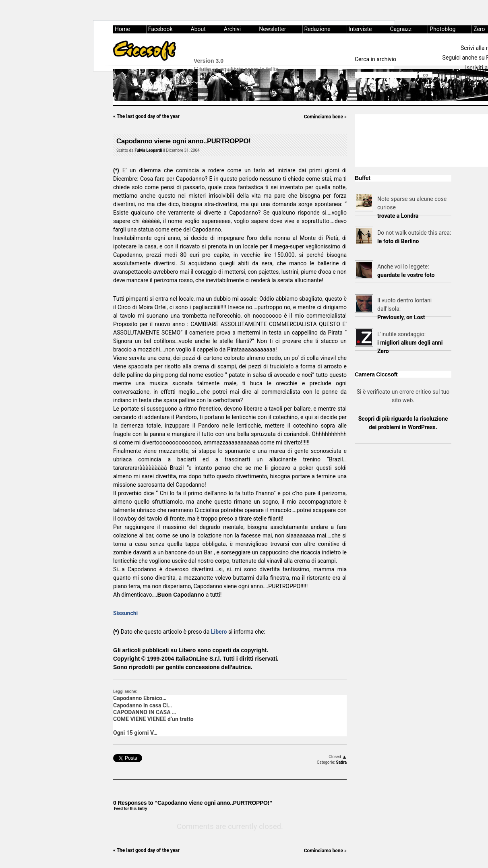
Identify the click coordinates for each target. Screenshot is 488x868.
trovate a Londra (398, 216)
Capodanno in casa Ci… (143, 705)
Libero (219, 632)
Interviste (360, 29)
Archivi (232, 29)
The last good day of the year (146, 116)
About (198, 29)
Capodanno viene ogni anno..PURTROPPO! (183, 141)
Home (122, 29)
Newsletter (272, 29)
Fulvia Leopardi (148, 150)
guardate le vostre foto (406, 275)
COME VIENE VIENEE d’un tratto (153, 719)
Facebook (160, 29)
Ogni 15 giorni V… (135, 733)
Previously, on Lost (401, 317)
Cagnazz (401, 29)
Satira (341, 762)
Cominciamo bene (325, 117)
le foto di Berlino (398, 241)
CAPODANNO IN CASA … (145, 712)
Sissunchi (125, 613)
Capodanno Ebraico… (140, 698)
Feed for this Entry (130, 809)
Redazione (317, 29)
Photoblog (443, 29)
